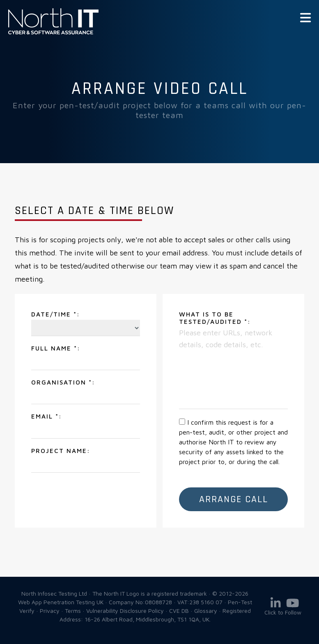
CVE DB (179, 611)
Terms (73, 611)
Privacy (50, 611)
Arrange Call (234, 499)
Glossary (206, 611)
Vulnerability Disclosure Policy (125, 611)
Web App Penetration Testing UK (53, 33)
